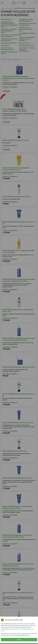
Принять (19, 640)
